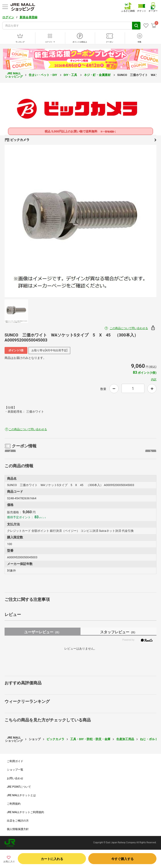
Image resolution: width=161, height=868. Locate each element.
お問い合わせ (15, 778)
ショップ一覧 (15, 770)
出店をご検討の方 (18, 821)
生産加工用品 (125, 739)
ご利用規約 (14, 804)
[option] (80, 221)
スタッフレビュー (118, 632)
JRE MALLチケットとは (21, 795)
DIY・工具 (71, 75)
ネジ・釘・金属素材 (98, 75)
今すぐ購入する (122, 859)
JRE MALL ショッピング (14, 75)
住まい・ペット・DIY (43, 75)
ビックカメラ (80, 140)
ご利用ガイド (15, 761)
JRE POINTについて (19, 787)
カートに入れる (52, 859)
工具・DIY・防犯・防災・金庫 (90, 739)
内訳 (154, 379)
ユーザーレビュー (43, 632)
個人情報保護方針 (18, 829)
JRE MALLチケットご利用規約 (25, 812)
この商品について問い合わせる (129, 328)
